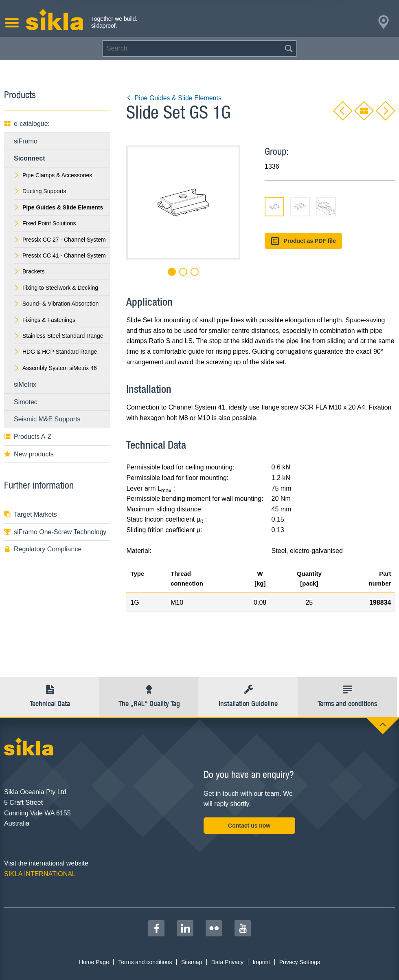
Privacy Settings (300, 962)
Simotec (26, 402)
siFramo (26, 141)
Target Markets (31, 514)
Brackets (29, 271)
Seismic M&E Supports (47, 419)
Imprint (261, 962)
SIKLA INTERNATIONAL (40, 874)
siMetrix (25, 384)
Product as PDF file (303, 241)
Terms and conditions (145, 962)
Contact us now (249, 826)
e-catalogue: (27, 124)
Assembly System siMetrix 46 (55, 368)
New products (29, 454)
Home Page (94, 962)
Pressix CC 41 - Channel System (60, 255)
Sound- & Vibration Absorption (56, 304)
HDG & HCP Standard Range (55, 352)
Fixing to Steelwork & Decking (56, 288)
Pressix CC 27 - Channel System (60, 240)
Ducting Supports (40, 191)
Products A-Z (28, 437)
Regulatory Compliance (43, 549)
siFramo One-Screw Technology (55, 532)
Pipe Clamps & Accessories (53, 175)
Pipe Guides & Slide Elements (174, 98)
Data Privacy (227, 962)
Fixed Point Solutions (45, 223)
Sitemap (192, 962)
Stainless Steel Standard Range (58, 336)
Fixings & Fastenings (45, 320)
